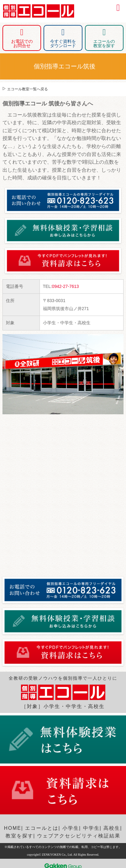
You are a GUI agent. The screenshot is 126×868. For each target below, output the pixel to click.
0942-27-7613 (65, 286)
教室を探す (19, 836)
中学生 (91, 828)
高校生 (112, 828)
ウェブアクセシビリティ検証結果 (79, 836)
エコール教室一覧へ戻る (27, 89)
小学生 (71, 828)
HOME (13, 828)
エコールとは (42, 828)
